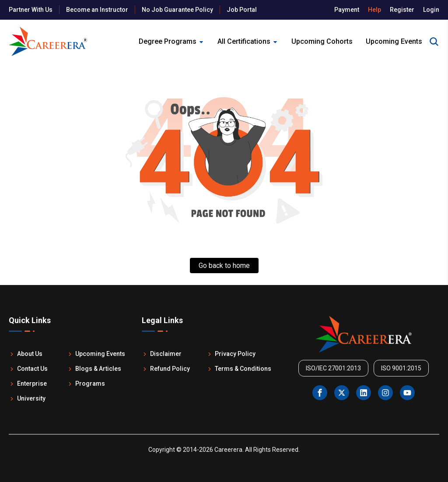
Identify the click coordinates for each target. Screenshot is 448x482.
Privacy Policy (231, 354)
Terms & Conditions (239, 369)
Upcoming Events (96, 354)
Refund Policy (166, 369)
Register (402, 10)
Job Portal (242, 10)
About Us (26, 354)
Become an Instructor (97, 10)
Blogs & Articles (94, 369)
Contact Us (28, 369)
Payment (347, 10)
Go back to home (224, 266)
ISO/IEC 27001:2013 (333, 368)
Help (374, 10)
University (27, 398)
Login (431, 10)
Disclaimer (162, 354)
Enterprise (28, 383)
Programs (86, 383)
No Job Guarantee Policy (177, 10)
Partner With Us (31, 10)
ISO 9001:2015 (401, 368)
